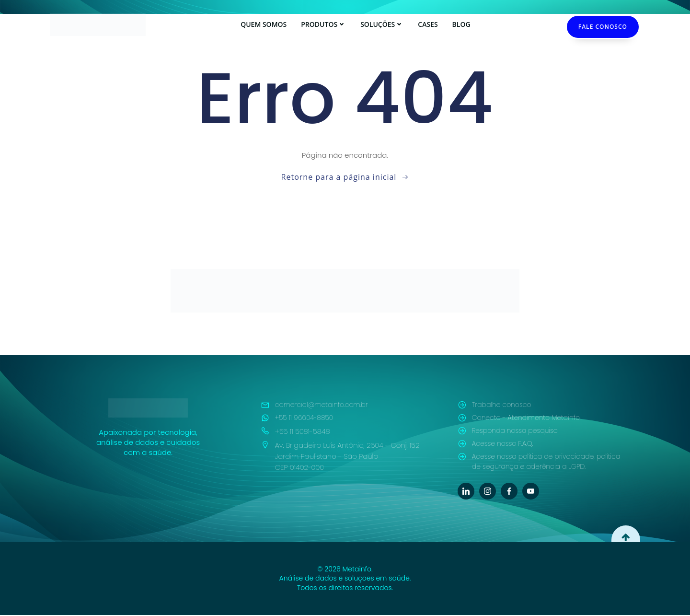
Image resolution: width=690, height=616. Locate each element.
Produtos (323, 24)
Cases (428, 24)
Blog (461, 24)
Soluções (382, 24)
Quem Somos (264, 24)
